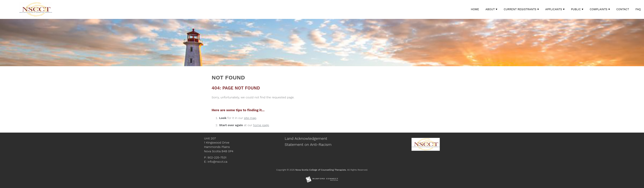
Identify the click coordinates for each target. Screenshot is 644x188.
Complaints (599, 9)
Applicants (554, 9)
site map (250, 118)
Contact (623, 9)
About (490, 9)
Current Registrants (520, 9)
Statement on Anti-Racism (308, 144)
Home (475, 9)
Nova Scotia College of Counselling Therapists (321, 170)
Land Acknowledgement (306, 138)
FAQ (638, 9)
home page (261, 125)
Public (576, 9)
